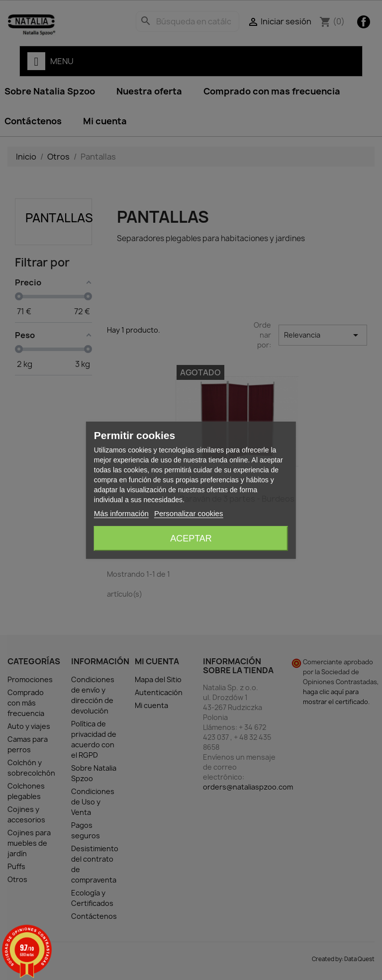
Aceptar (191, 538)
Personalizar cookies (189, 513)
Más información (121, 513)
